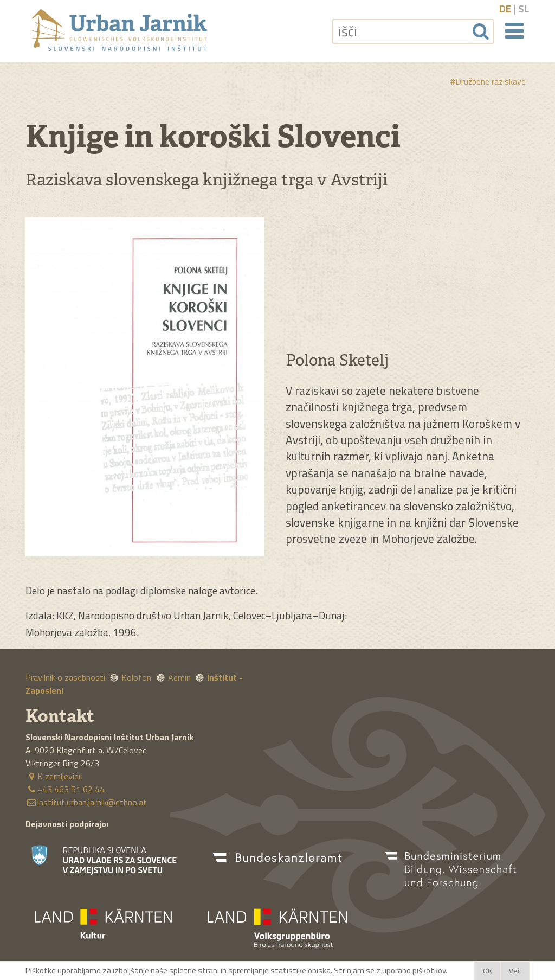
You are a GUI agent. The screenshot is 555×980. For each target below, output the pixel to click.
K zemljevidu (54, 776)
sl (524, 8)
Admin (179, 677)
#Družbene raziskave (488, 81)
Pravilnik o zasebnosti (65, 677)
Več (515, 971)
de (505, 8)
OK (487, 971)
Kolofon (136, 677)
